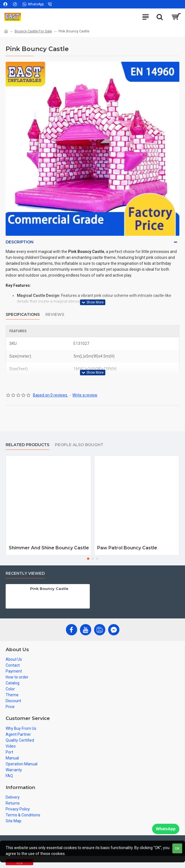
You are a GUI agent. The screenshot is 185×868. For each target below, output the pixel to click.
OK (177, 848)
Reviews (55, 315)
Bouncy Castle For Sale (33, 31)
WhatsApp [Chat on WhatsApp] (166, 829)
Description (20, 242)
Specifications (23, 315)
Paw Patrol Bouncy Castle (127, 548)
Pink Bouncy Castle (49, 589)
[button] (88, 559)
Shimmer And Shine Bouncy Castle (49, 548)
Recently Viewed (25, 573)
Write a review (85, 395)
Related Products (27, 445)
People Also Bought (79, 445)
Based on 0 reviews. (51, 395)
